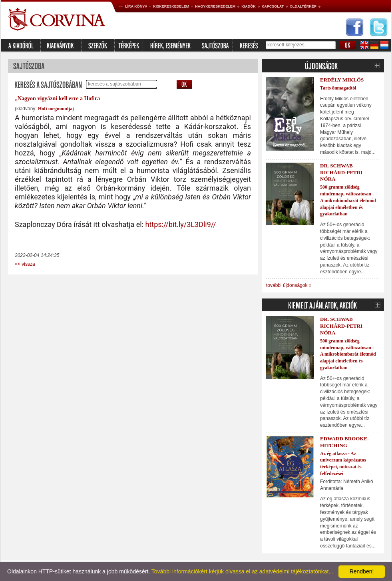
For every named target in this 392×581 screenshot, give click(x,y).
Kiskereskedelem (171, 6)
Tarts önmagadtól (338, 88)
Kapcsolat (273, 6)
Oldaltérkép (303, 6)
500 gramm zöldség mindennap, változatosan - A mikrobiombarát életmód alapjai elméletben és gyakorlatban (348, 200)
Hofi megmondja (55, 109)
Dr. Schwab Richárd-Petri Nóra (341, 172)
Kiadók (249, 6)
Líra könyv (136, 6)
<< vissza (25, 264)
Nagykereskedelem (215, 6)
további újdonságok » (289, 285)
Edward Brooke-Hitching (344, 442)
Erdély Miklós (342, 80)
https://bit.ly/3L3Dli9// (180, 224)
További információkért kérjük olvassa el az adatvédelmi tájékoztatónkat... (242, 571)
